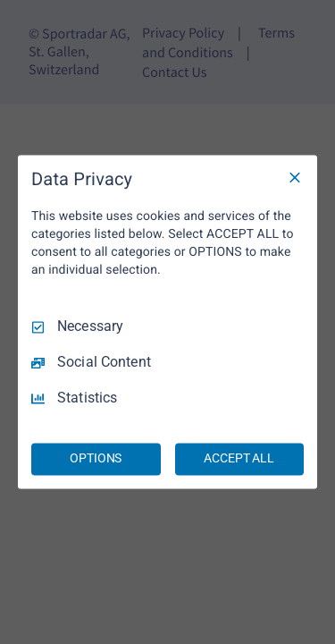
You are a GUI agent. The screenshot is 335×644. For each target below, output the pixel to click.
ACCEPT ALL (239, 459)
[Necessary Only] (295, 177)
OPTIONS (96, 459)
